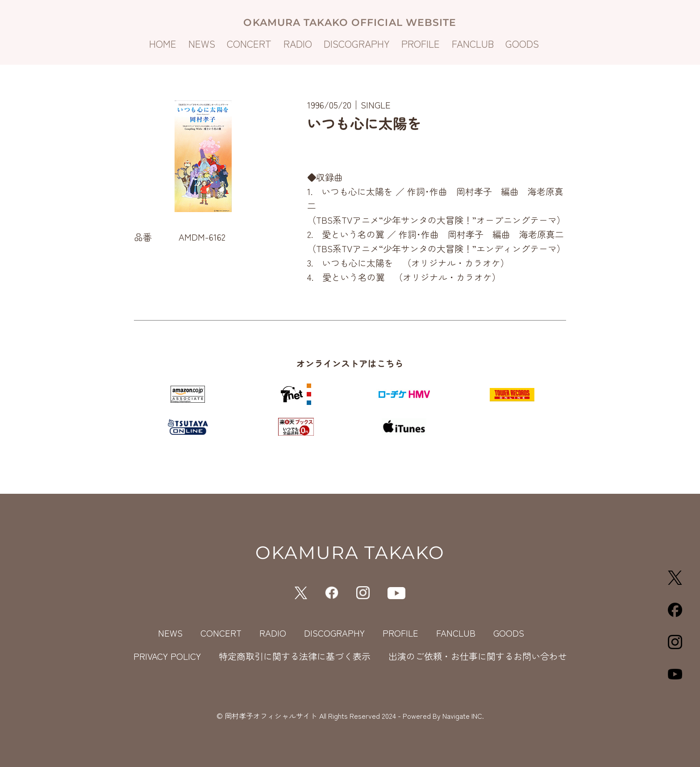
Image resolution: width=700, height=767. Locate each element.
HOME (163, 43)
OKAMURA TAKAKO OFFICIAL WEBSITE (350, 23)
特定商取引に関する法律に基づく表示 (295, 656)
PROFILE (421, 43)
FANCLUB (473, 43)
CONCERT (249, 43)
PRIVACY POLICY (167, 656)
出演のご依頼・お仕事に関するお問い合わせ (478, 656)
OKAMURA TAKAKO (350, 552)
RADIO (298, 43)
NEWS (202, 43)
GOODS (522, 43)
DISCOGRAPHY (357, 43)
